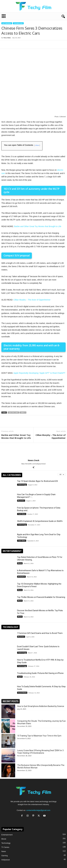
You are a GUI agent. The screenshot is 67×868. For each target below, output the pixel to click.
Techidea (5, 853)
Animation (21, 548)
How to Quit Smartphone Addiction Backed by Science (41, 678)
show (37, 117)
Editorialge (6, 849)
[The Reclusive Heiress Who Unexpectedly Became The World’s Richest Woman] (8, 742)
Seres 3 (23, 384)
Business (21, 472)
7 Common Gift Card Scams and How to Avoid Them (40, 605)
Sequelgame (6, 862)
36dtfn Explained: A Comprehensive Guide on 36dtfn (40, 493)
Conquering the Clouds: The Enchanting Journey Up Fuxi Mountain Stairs (41, 694)
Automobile (7, 23)
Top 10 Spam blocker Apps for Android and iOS (37, 453)
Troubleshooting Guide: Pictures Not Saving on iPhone (40, 645)
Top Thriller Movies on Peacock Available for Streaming (41, 569)
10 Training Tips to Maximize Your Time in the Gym (39, 707)
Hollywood (6, 831)
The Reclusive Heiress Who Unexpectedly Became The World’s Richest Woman (41, 738)
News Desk (7, 38)
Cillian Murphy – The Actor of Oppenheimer (32, 271)
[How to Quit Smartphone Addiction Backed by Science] (8, 683)
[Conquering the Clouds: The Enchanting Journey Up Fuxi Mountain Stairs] (8, 698)
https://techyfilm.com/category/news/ (33, 435)
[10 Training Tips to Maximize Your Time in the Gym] (8, 712)
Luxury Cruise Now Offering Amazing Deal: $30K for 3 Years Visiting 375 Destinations (40, 723)
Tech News (22, 486)
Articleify (5, 858)
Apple (20, 648)
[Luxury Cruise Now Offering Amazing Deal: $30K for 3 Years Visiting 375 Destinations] (8, 727)
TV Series (5, 819)
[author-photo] (33, 423)
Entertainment (7, 806)
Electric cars (13, 384)
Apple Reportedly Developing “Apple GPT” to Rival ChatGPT (39, 345)
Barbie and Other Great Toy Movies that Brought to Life (38, 198)
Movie (20, 535)
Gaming (5, 827)
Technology (18, 23)
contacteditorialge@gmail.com (38, 782)
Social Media (22, 664)
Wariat (4, 866)
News (4, 823)
